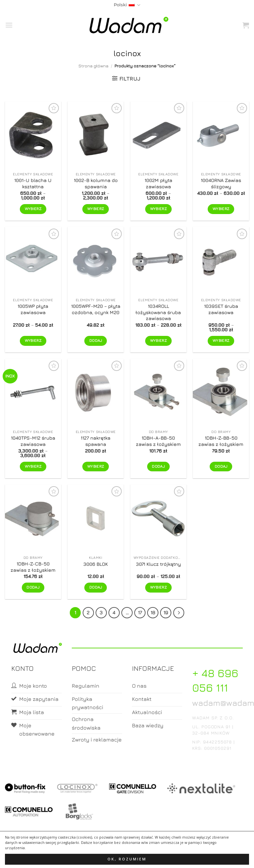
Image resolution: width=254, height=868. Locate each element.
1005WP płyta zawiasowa (33, 309)
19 (166, 613)
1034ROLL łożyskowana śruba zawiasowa (158, 312)
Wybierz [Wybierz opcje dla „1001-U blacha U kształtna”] (33, 209)
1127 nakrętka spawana (96, 441)
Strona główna (93, 66)
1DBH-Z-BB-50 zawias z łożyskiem (221, 441)
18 (153, 613)
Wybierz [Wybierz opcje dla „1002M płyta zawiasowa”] (158, 209)
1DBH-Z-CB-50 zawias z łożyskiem (33, 567)
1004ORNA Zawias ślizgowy (221, 183)
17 (140, 613)
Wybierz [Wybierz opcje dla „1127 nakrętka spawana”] (96, 466)
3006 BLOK (96, 564)
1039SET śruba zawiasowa (221, 309)
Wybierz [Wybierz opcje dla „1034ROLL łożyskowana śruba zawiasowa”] (158, 341)
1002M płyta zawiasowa (158, 183)
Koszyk (127, 857)
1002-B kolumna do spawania (96, 183)
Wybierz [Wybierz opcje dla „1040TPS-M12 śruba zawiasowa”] (33, 466)
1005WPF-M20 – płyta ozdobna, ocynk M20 (96, 309)
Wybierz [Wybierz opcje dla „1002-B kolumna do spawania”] (96, 209)
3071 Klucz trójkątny (158, 564)
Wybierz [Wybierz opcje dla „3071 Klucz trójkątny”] (158, 587)
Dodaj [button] (96, 341)
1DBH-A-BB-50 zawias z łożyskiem (158, 441)
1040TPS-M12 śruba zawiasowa (33, 441)
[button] (9, 25)
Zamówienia (153, 857)
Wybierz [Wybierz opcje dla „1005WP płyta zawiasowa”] (33, 341)
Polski (127, 5)
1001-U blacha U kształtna (33, 183)
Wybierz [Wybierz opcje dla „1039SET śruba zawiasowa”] (221, 341)
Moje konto (101, 857)
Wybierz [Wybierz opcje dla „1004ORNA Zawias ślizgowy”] (221, 209)
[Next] (179, 613)
